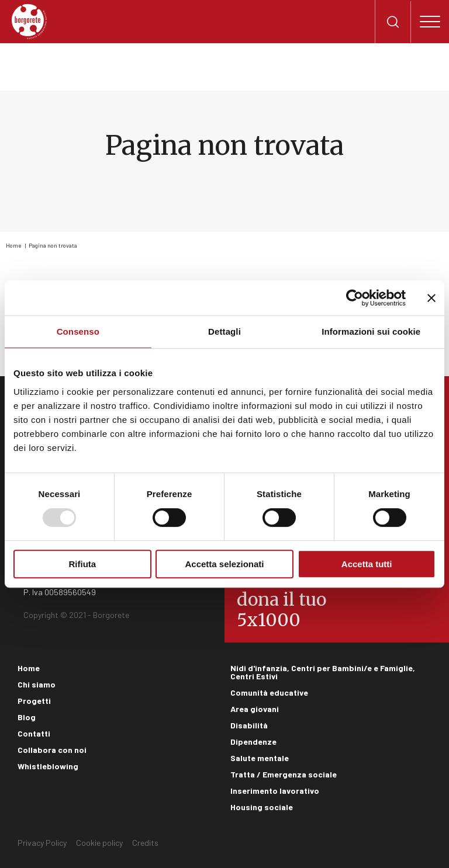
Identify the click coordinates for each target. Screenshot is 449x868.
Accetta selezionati (224, 564)
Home (13, 245)
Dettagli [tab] (224, 331)
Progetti (34, 701)
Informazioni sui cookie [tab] (371, 331)
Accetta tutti (367, 564)
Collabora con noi (52, 750)
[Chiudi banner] (431, 298)
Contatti (34, 733)
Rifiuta (82, 564)
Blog (27, 717)
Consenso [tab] (78, 331)
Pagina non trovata (53, 245)
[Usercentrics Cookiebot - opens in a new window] (355, 298)
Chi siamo (37, 684)
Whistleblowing (48, 766)
